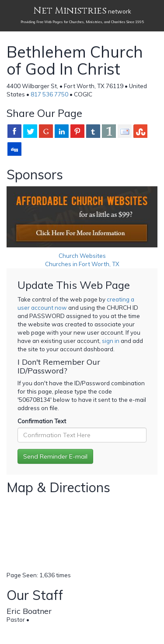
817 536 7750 (49, 94)
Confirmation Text (42, 421)
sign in (111, 341)
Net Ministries (70, 11)
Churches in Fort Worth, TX (82, 264)
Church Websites (82, 256)
